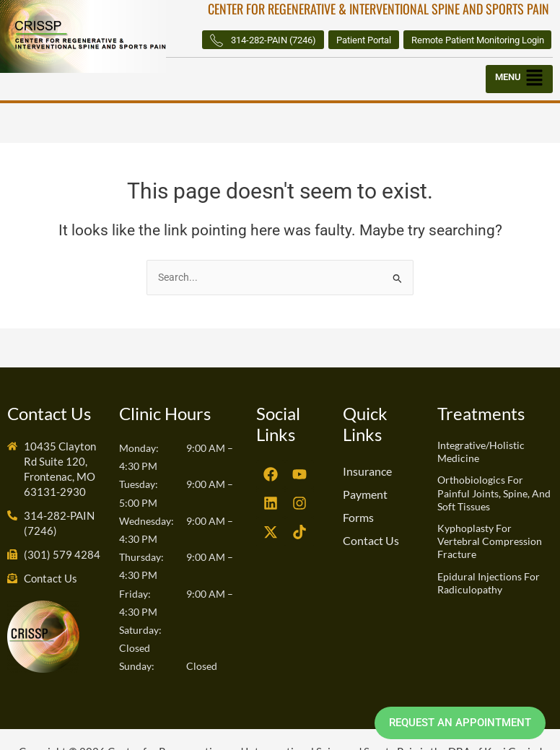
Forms (358, 540)
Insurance (367, 494)
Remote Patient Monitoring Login (469, 62)
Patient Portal (512, 40)
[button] (519, 102)
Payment (365, 517)
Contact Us (371, 563)
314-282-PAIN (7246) (400, 40)
